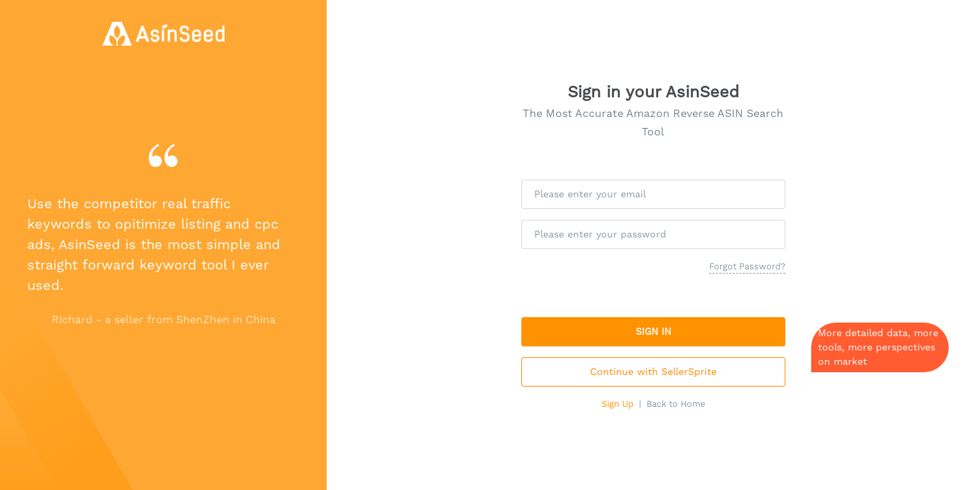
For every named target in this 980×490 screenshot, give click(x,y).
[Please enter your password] (653, 234)
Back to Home (676, 404)
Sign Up (618, 404)
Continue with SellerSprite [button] (653, 372)
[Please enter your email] (653, 194)
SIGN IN (653, 331)
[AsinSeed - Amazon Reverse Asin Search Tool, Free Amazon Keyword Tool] (163, 34)
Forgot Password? (747, 266)
